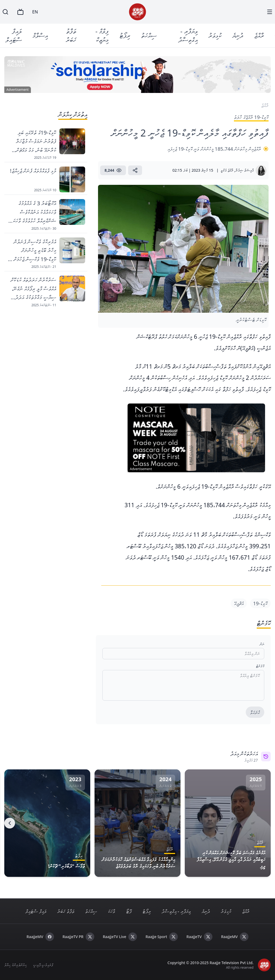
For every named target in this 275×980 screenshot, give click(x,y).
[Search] (5, 12)
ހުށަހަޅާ (255, 712)
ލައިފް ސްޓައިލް (14, 35)
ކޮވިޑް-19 (260, 603)
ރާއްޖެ (259, 35)
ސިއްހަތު (149, 35)
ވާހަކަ (111, 911)
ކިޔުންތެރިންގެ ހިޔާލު (15, 965)
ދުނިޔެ (238, 35)
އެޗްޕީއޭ (239, 603)
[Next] (10, 823)
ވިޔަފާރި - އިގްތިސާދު (188, 35)
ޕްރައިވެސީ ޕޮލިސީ (43, 965)
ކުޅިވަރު (215, 35)
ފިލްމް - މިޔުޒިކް (102, 35)
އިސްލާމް (40, 35)
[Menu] (270, 12)
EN (35, 12)
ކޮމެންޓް (260, 666)
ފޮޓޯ (129, 911)
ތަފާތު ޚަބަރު (71, 35)
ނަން (262, 644)
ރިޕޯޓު (125, 35)
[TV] (20, 12)
